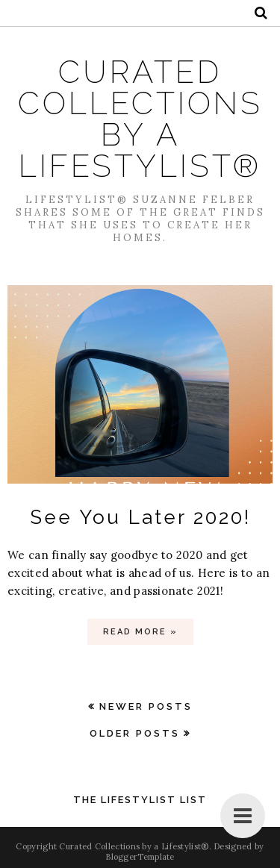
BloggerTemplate (140, 857)
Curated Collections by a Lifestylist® (140, 119)
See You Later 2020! (140, 517)
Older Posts (135, 733)
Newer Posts (146, 706)
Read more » (140, 632)
